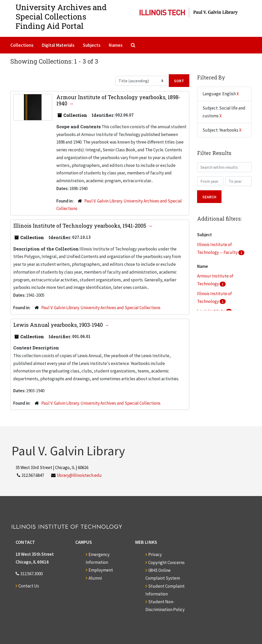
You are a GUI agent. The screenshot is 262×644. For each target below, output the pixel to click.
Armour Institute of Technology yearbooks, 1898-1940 (118, 100)
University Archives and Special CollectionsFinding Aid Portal (61, 16)
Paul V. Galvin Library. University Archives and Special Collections (101, 308)
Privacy (155, 554)
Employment (101, 570)
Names (116, 45)
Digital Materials (58, 45)
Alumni (95, 578)
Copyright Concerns (166, 562)
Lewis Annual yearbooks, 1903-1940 (59, 325)
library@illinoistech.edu (79, 475)
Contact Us (29, 586)
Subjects (92, 45)
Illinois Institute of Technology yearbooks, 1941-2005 (80, 226)
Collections (22, 45)
